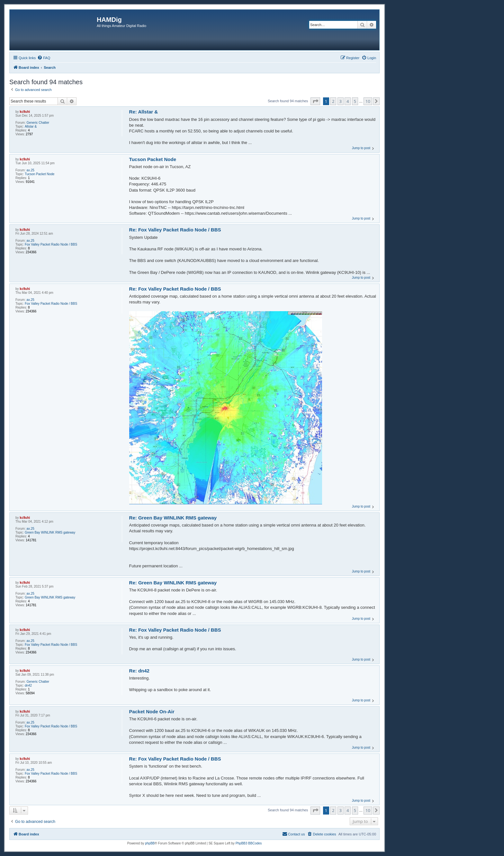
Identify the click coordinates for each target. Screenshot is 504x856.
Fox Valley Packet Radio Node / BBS (51, 244)
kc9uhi (25, 112)
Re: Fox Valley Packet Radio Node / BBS (175, 230)
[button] (315, 101)
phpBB (150, 843)
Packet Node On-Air (152, 712)
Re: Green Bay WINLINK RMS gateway (173, 518)
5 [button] (355, 101)
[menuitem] (44, 58)
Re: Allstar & (144, 112)
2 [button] (333, 101)
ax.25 (30, 170)
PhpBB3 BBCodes (249, 843)
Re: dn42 (139, 671)
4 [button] (348, 101)
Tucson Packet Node (40, 174)
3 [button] (341, 101)
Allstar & (31, 126)
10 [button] (368, 101)
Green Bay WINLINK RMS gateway (50, 532)
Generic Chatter (38, 123)
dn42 (28, 685)
